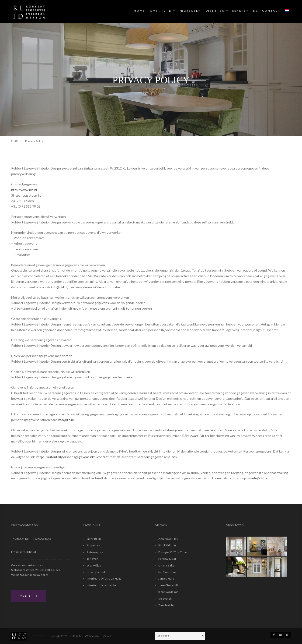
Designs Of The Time (173, 552)
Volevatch (165, 599)
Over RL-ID (161, 11)
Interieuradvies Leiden (102, 585)
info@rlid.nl (59, 287)
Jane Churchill (168, 585)
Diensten (215, 11)
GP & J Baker (167, 565)
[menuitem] (287, 11)
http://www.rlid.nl (24, 190)
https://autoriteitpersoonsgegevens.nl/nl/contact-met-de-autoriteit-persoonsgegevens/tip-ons (107, 457)
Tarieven (93, 559)
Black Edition (167, 545)
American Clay (168, 539)
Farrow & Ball (168, 559)
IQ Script (106, 636)
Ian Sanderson (168, 572)
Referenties (245, 11)
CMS (80, 636)
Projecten (190, 11)
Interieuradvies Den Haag (104, 579)
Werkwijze (94, 565)
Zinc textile (166, 605)
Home (140, 11)
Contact (271, 11)
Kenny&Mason (168, 592)
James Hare (166, 579)
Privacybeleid (96, 572)
